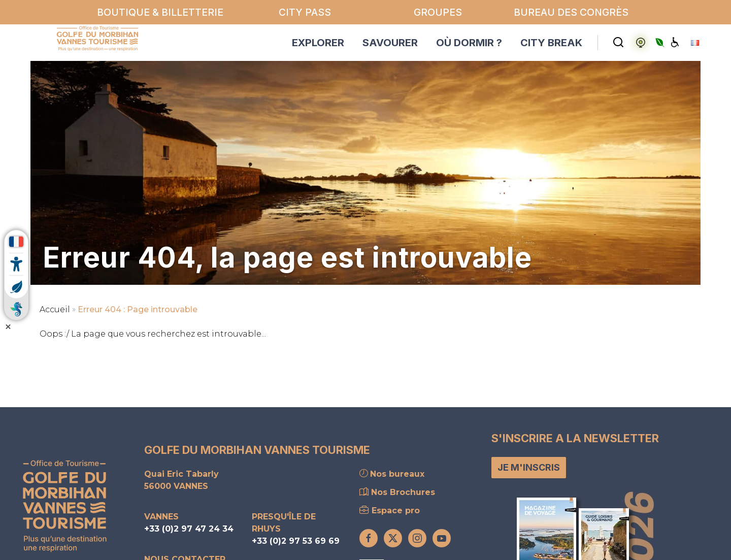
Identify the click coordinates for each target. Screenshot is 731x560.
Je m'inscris (529, 467)
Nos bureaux (392, 474)
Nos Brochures (397, 492)
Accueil (55, 309)
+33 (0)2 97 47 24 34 (189, 529)
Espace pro (390, 510)
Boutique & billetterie (160, 12)
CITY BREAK (551, 43)
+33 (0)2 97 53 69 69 (296, 541)
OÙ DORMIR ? (469, 43)
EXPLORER (318, 43)
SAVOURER (390, 43)
